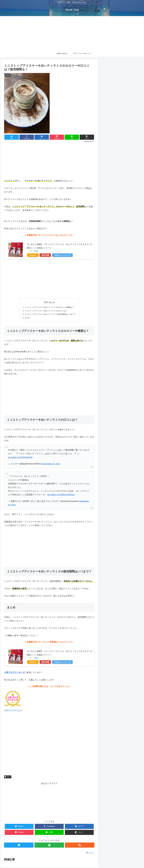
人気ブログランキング (13, 711)
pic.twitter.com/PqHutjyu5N (20, 458)
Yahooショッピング (62, 255)
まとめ (26, 318)
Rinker (36, 251)
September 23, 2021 (51, 465)
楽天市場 (45, 255)
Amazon (33, 255)
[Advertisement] (72, 33)
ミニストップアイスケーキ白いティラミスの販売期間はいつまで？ (50, 315)
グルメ (8, 778)
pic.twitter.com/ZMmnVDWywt (61, 496)
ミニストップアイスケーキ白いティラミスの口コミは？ (46, 311)
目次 (46, 302)
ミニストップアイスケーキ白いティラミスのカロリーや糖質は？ (49, 307)
